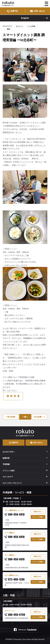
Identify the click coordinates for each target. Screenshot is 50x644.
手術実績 (25, 464)
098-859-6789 (15, 615)
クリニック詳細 (38, 517)
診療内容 (25, 458)
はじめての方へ (25, 452)
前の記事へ (11, 417)
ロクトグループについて (12, 483)
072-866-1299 (15, 579)
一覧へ (25, 417)
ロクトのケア (8, 477)
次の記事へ (39, 417)
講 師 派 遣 (13, 396)
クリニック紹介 (9, 471)
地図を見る (38, 512)
